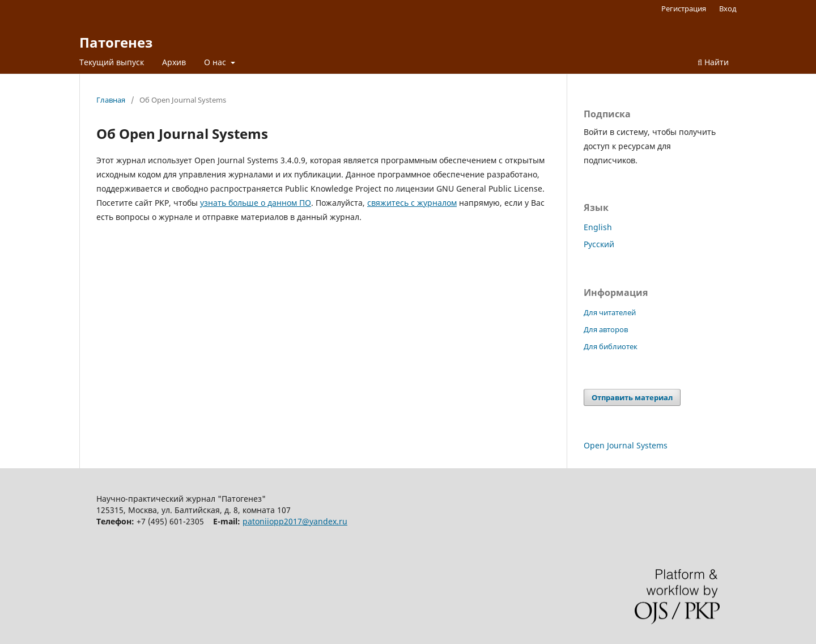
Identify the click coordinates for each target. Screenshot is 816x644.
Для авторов (606, 329)
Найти (713, 62)
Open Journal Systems (626, 445)
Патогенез (116, 42)
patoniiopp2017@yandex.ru (295, 521)
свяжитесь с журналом (412, 203)
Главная (111, 100)
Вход (728, 9)
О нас (216, 62)
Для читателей (610, 312)
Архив (174, 62)
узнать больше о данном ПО (256, 203)
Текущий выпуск (112, 62)
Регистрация (684, 9)
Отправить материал (632, 397)
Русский (599, 244)
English (598, 227)
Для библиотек (611, 346)
